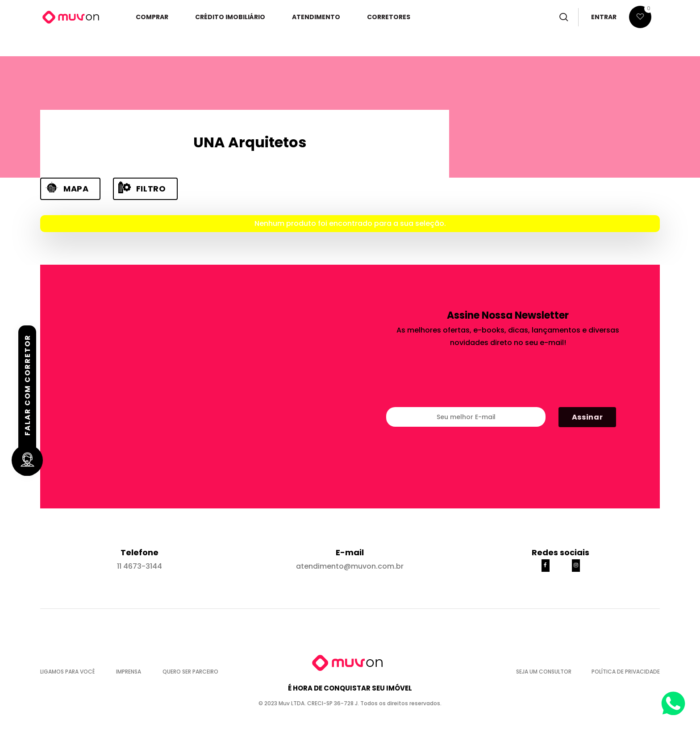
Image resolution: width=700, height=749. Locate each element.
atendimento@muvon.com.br (350, 566)
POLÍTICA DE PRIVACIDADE (626, 672)
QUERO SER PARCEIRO (190, 672)
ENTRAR (604, 19)
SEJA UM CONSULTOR (547, 672)
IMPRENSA (133, 672)
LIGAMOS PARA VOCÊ (71, 672)
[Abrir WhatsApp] (674, 701)
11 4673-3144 (140, 566)
